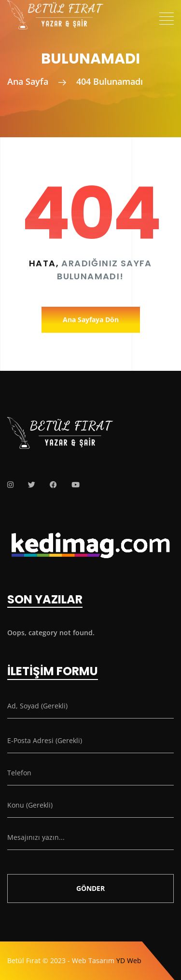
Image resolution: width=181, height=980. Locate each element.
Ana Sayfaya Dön (91, 320)
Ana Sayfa (28, 81)
